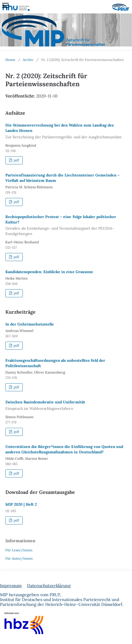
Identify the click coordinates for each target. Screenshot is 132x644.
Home (10, 60)
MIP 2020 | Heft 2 (21, 504)
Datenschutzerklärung (49, 585)
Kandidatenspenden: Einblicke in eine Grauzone (49, 272)
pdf (16, 160)
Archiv (28, 60)
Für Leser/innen (19, 550)
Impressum (11, 585)
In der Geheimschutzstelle (30, 324)
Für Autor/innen (19, 558)
